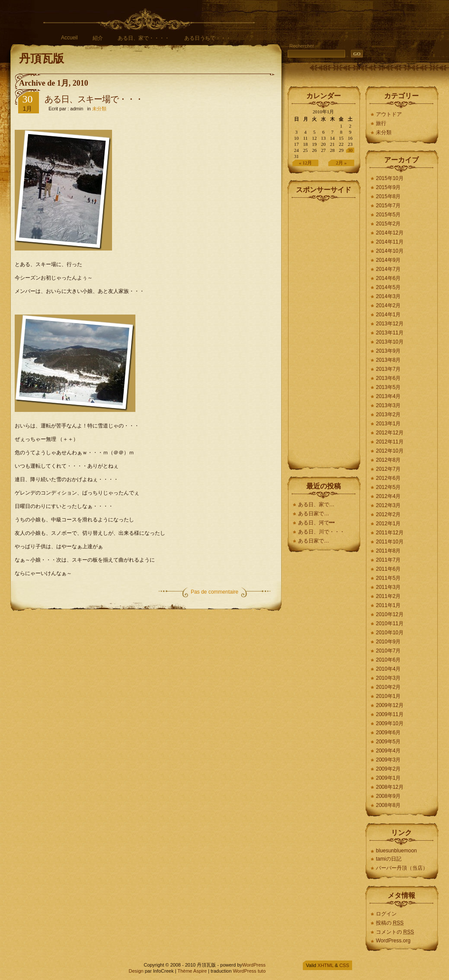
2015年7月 (388, 206)
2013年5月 (388, 387)
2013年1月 (388, 424)
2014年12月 (390, 233)
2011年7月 (388, 560)
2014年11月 (390, 242)
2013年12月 (390, 324)
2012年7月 (388, 469)
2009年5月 (388, 742)
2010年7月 (388, 651)
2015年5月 (388, 215)
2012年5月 (388, 487)
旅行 (381, 123)
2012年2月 (388, 514)
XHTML (326, 965)
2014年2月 (388, 305)
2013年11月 (390, 333)
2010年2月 (388, 687)
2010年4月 (388, 669)
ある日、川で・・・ (321, 532)
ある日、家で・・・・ (144, 38)
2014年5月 (388, 287)
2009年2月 (388, 769)
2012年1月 (388, 524)
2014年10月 (390, 251)
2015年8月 (388, 196)
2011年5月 (388, 578)
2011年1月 (388, 605)
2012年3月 (388, 505)
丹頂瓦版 (42, 59)
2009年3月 (388, 760)
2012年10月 (390, 451)
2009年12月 (390, 705)
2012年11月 (390, 442)
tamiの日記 (389, 859)
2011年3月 (388, 587)
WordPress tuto (249, 971)
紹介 (98, 38)
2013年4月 (388, 396)
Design (136, 971)
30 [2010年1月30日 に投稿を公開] (350, 150)
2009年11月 (390, 714)
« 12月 (305, 163)
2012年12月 (390, 433)
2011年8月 (388, 551)
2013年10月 (390, 342)
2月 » (342, 163)
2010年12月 (390, 614)
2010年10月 (390, 633)
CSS (344, 965)
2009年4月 (388, 751)
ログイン (386, 914)
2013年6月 (388, 378)
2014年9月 (388, 260)
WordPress (254, 965)
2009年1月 (388, 778)
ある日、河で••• (316, 523)
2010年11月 (390, 623)
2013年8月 (388, 360)
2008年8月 (388, 805)
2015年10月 (390, 178)
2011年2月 (388, 596)
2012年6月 (388, 478)
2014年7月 (388, 269)
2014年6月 (388, 278)
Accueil (69, 38)
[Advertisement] (324, 332)
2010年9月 (388, 642)
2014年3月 (388, 296)
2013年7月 (388, 369)
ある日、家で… (316, 504)
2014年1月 (388, 315)
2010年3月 (388, 678)
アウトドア (389, 114)
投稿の (390, 923)
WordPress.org (393, 941)
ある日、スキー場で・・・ (94, 99)
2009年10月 (390, 723)
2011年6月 (388, 569)
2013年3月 (388, 405)
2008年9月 (388, 796)
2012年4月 (388, 496)
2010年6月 (388, 660)
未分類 (99, 109)
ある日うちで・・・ (208, 38)
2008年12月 (390, 787)
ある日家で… (314, 514)
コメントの (395, 932)
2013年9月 (388, 351)
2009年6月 (388, 733)
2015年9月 (388, 187)
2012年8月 (388, 460)
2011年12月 (390, 533)
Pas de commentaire (215, 592)
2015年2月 (388, 224)
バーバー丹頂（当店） (402, 868)
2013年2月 (388, 414)
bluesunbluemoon (396, 851)
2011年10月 (390, 542)
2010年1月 (388, 696)
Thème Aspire (192, 971)
